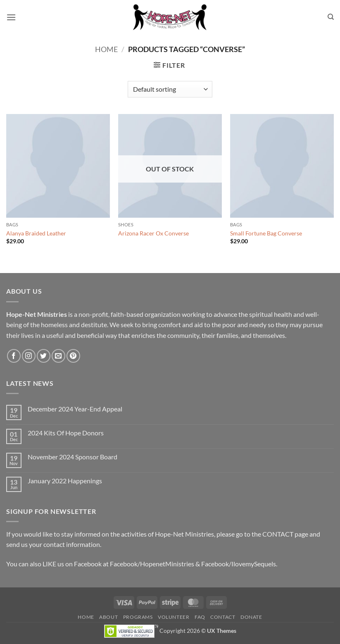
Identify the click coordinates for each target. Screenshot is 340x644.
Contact (223, 617)
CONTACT (278, 534)
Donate (251, 617)
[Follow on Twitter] (44, 356)
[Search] (331, 17)
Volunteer (174, 617)
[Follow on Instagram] (29, 356)
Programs (138, 617)
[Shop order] (170, 89)
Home (106, 49)
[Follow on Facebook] (14, 356)
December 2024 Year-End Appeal (75, 409)
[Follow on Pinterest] (73, 356)
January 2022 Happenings (65, 481)
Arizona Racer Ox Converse (153, 233)
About (108, 617)
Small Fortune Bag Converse (266, 233)
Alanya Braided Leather (36, 233)
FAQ (200, 617)
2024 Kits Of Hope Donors (66, 433)
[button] (11, 17)
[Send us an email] (58, 356)
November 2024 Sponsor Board (73, 457)
